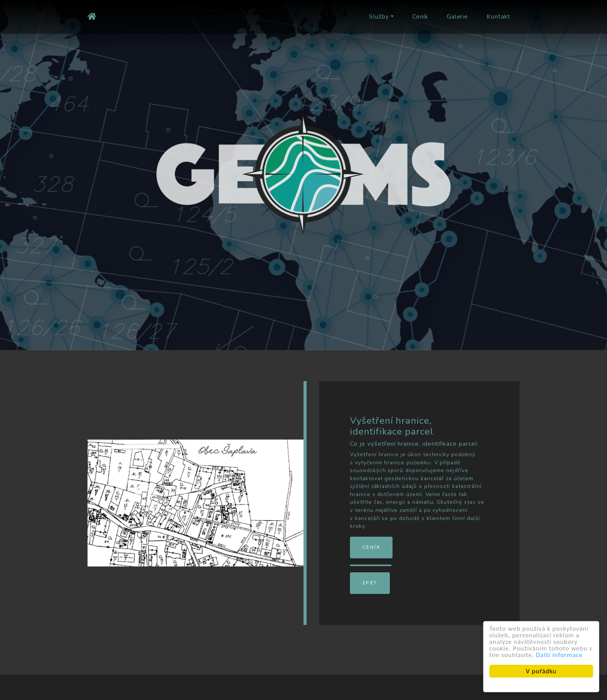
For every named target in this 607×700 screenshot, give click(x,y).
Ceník (420, 17)
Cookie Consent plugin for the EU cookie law (542, 685)
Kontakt (498, 17)
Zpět (370, 583)
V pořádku (542, 671)
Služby (379, 17)
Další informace (560, 655)
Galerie (458, 17)
